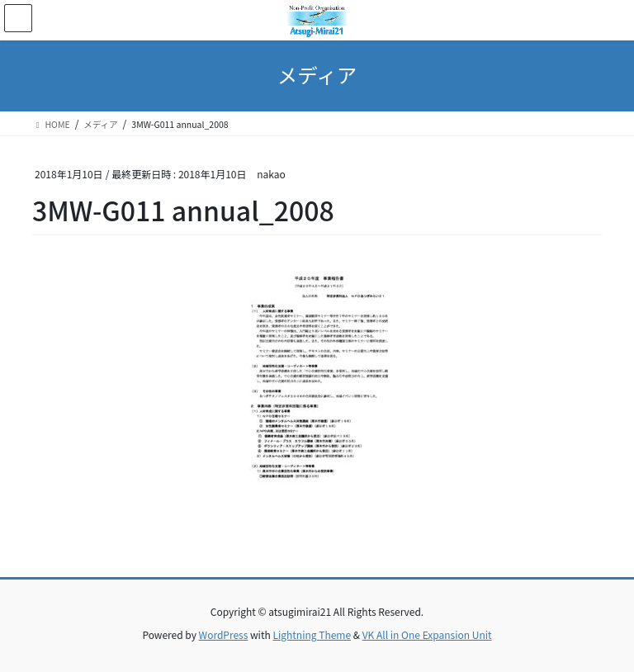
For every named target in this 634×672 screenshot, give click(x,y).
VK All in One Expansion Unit (427, 634)
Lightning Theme (312, 634)
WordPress (224, 634)
